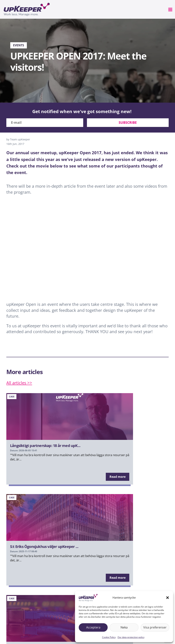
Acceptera (93, 627)
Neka (124, 627)
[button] (168, 598)
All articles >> (19, 383)
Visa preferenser (155, 627)
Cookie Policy (109, 637)
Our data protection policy (131, 637)
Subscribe (128, 122)
